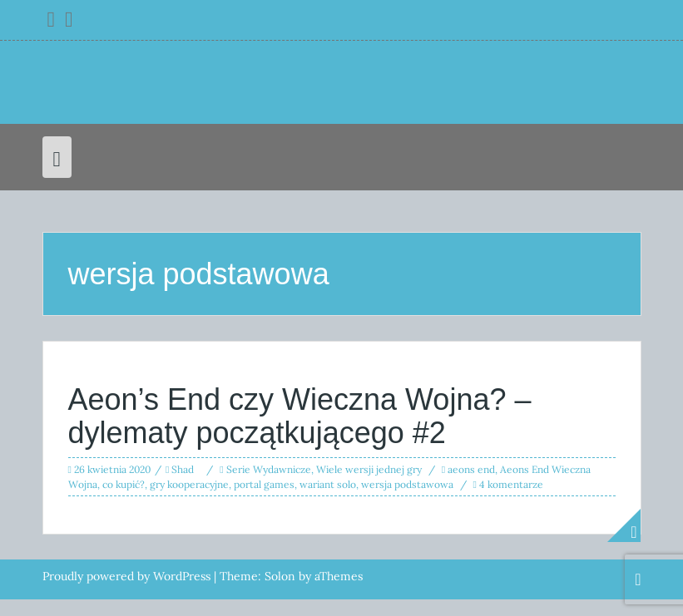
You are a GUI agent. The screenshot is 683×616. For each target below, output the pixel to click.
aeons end (471, 469)
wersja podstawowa (407, 484)
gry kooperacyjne (189, 484)
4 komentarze (511, 484)
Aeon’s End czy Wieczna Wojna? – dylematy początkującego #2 (300, 416)
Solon (280, 576)
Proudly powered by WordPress (126, 576)
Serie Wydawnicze (269, 469)
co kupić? (124, 484)
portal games (264, 484)
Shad (183, 469)
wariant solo (328, 484)
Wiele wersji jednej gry (369, 469)
